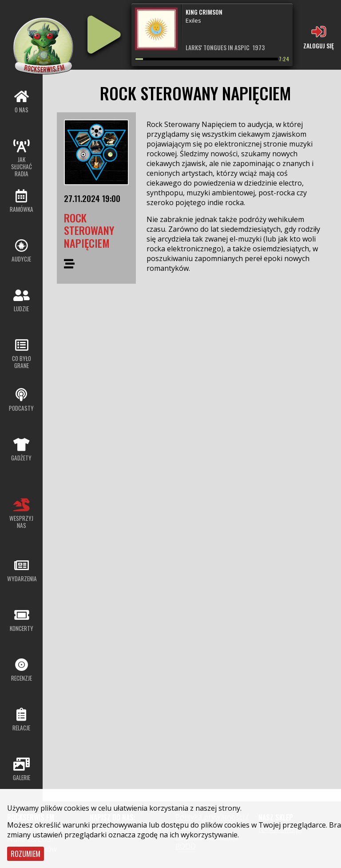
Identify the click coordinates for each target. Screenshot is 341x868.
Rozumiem (26, 854)
